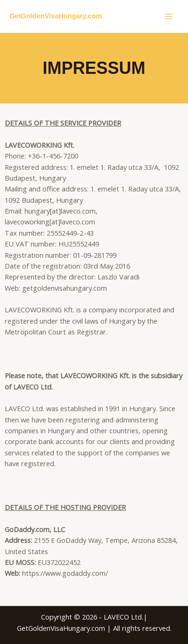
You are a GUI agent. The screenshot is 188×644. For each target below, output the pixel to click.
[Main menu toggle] (169, 16)
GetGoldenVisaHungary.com (56, 16)
